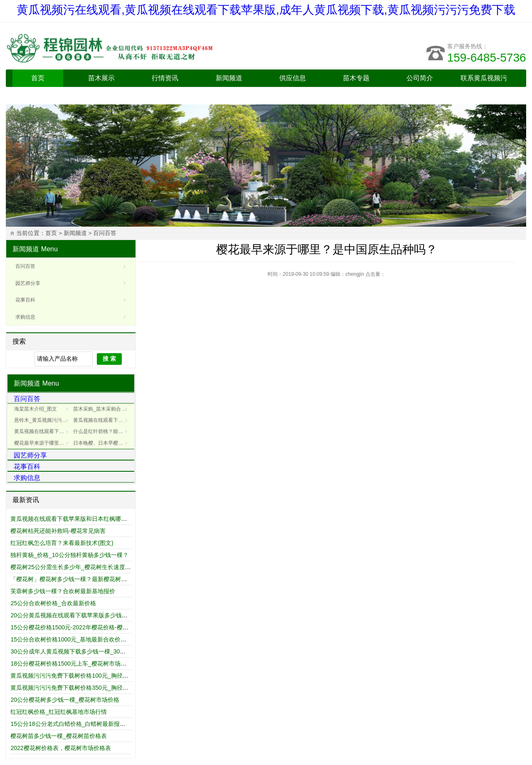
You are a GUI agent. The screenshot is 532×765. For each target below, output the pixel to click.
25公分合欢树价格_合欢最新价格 (53, 603)
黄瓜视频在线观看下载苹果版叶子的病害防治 (102, 420)
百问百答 (105, 233)
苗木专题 (356, 78)
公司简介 (420, 78)
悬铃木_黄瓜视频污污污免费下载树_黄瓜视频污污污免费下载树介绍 (43, 420)
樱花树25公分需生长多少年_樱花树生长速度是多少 (76, 567)
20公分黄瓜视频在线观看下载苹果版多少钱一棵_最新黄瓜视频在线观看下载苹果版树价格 (126, 615)
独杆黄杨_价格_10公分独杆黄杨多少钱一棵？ (69, 555)
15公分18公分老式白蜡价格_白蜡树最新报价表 (71, 724)
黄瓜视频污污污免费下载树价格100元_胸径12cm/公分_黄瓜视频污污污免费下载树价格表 (125, 676)
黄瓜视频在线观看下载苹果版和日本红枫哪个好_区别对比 (85, 519)
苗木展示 (101, 78)
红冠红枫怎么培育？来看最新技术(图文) (62, 543)
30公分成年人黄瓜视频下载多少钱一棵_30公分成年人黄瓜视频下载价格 (103, 651)
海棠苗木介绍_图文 (36, 409)
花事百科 (25, 300)
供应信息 (293, 78)
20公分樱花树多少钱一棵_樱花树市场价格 (65, 700)
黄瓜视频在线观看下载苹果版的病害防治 (43, 431)
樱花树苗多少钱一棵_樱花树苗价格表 (59, 736)
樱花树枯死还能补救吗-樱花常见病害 (58, 531)
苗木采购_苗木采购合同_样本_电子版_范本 (102, 409)
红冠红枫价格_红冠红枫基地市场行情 (59, 712)
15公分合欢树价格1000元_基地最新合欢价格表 (71, 639)
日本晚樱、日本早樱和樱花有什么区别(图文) (102, 443)
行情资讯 (165, 78)
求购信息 (25, 317)
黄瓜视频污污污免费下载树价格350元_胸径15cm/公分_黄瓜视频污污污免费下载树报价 (122, 688)
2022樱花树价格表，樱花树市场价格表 (60, 748)
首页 (38, 78)
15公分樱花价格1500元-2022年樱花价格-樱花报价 (75, 627)
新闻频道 (229, 78)
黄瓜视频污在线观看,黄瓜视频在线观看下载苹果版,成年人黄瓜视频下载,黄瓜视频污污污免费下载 (266, 10)
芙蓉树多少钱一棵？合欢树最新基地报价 (63, 591)
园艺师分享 (28, 283)
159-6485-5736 (487, 58)
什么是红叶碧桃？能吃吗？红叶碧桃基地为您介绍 (102, 431)
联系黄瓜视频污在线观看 (484, 87)
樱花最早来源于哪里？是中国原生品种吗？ (43, 443)
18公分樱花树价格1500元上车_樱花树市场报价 (71, 663)
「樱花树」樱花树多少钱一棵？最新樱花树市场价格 (77, 579)
